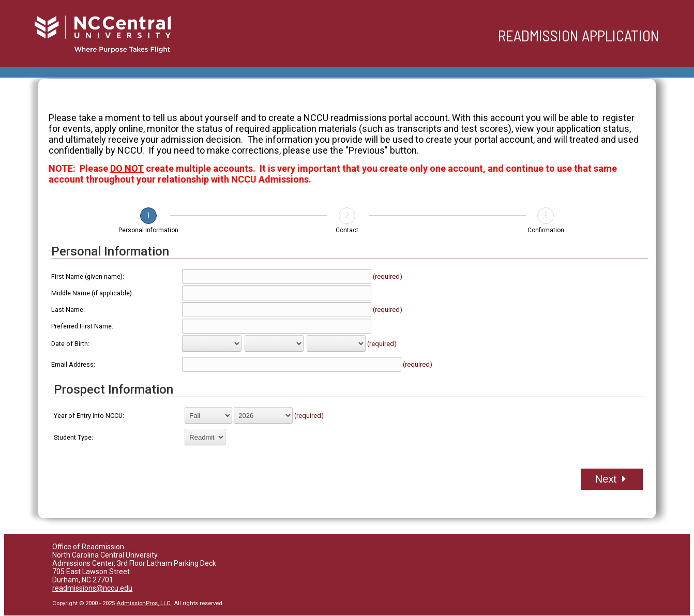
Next (610, 479)
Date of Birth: (70, 344)
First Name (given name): (88, 276)
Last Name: (68, 310)
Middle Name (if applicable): (92, 293)
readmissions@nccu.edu (92, 588)
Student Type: (73, 437)
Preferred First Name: (82, 326)
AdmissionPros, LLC (144, 603)
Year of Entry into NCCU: (89, 416)
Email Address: (73, 364)
